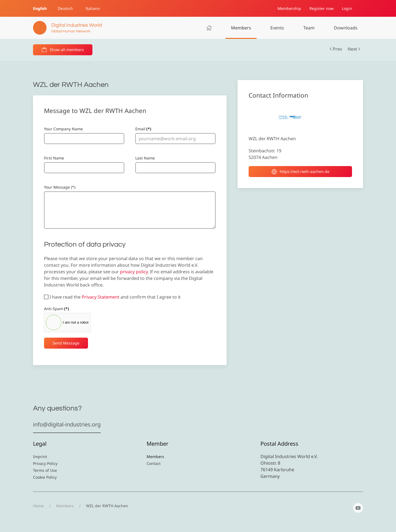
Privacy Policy (45, 463)
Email (143, 129)
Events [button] (277, 28)
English (40, 8)
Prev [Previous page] (336, 49)
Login (347, 8)
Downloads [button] (346, 28)
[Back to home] (67, 28)
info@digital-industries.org (67, 424)
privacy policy (134, 272)
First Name (54, 158)
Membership (289, 8)
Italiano (93, 8)
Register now (321, 8)
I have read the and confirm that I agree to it (112, 297)
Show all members (63, 50)
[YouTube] (358, 508)
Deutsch (65, 8)
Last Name (145, 158)
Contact (154, 463)
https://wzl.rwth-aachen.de (300, 172)
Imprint (40, 457)
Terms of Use (45, 470)
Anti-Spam (57, 309)
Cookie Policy (45, 477)
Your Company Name (63, 129)
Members (241, 28)
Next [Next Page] (354, 49)
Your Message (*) (60, 187)
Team (309, 28)
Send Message (66, 343)
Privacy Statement (101, 297)
